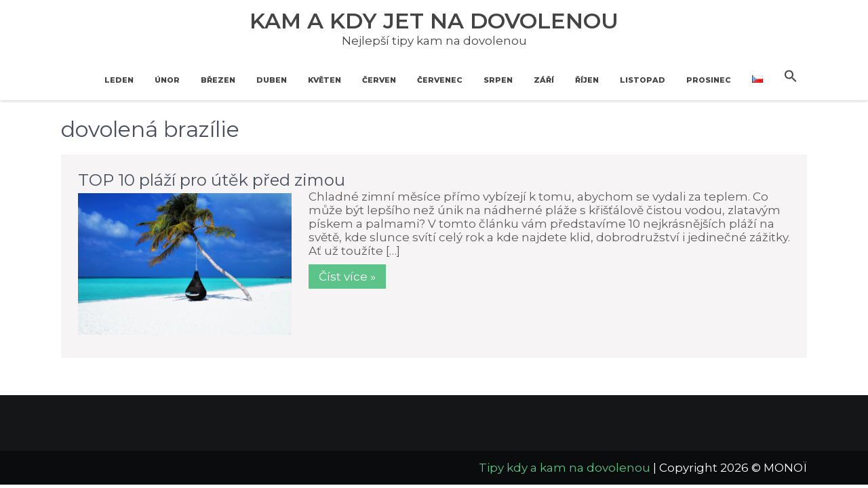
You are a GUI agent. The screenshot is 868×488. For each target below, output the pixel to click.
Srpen (498, 80)
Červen (379, 80)
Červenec (440, 80)
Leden (119, 80)
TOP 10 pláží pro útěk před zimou (212, 180)
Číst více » (347, 277)
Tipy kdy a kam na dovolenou (565, 468)
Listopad (643, 80)
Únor (167, 80)
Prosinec (709, 80)
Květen (324, 80)
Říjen (587, 80)
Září (544, 80)
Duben (272, 80)
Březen (218, 80)
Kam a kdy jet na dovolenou (434, 21)
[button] (791, 77)
